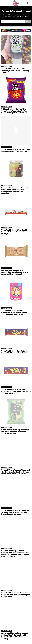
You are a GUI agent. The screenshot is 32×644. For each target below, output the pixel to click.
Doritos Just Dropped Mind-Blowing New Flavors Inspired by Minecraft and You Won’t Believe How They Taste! (15, 553)
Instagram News (6, 66)
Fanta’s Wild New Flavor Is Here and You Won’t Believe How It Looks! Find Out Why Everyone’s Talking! (15, 636)
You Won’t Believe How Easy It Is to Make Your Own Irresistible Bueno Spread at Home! (15, 512)
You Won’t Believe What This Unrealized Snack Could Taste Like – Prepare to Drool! (16, 391)
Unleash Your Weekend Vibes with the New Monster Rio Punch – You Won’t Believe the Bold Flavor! (16, 472)
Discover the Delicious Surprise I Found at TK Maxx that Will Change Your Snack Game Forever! (15, 191)
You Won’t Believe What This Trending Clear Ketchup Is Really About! (15, 71)
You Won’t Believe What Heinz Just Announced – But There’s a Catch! (16, 150)
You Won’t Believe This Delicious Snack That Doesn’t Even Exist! (15, 352)
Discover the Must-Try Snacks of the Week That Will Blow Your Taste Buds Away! (15, 432)
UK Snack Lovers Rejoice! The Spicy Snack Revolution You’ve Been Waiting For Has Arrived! (14, 111)
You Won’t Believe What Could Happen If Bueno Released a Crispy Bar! (14, 232)
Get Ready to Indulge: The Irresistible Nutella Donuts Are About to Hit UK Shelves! (15, 272)
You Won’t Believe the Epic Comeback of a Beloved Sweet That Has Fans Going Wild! (14, 313)
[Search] (28, 22)
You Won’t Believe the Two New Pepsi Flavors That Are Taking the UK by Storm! (16, 595)
